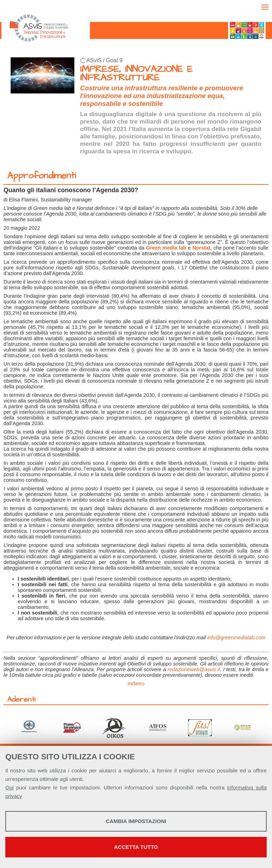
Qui (9, 787)
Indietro (136, 684)
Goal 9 (114, 60)
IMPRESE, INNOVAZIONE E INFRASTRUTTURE (136, 73)
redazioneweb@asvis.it (194, 669)
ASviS (94, 60)
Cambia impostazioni (136, 821)
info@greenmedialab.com (236, 638)
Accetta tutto (136, 847)
